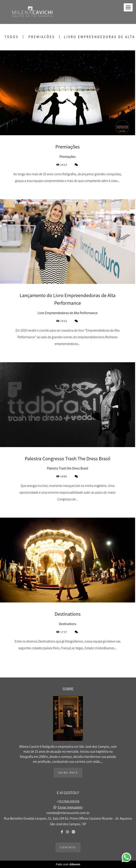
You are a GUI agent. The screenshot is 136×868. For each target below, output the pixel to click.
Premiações (42, 37)
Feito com (68, 864)
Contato (68, 847)
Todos (11, 37)
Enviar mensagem (70, 807)
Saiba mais (68, 773)
